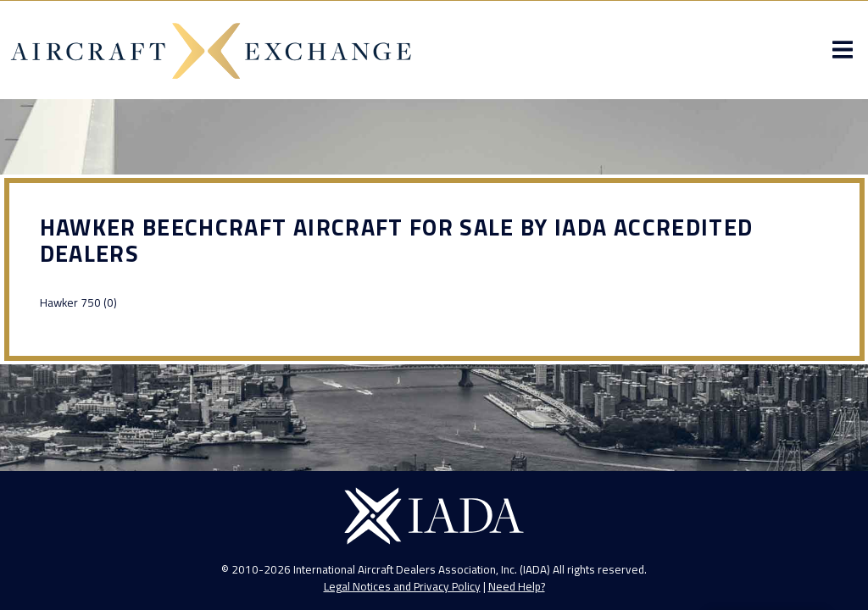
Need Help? (517, 586)
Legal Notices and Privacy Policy (402, 586)
